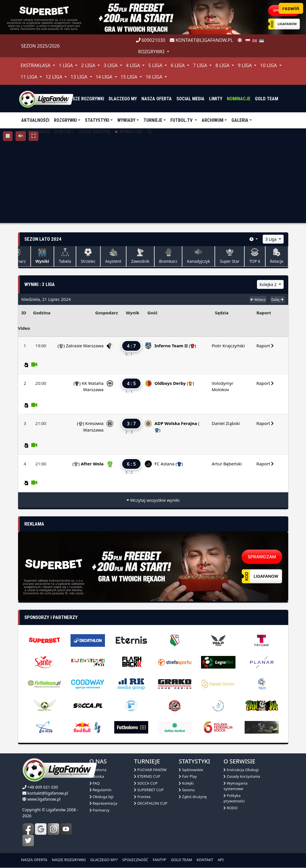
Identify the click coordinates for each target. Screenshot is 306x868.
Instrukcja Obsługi (241, 770)
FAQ (95, 783)
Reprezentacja (103, 803)
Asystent (113, 256)
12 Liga (54, 77)
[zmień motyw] (240, 40)
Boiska (97, 776)
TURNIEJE (153, 120)
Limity (216, 99)
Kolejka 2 (269, 284)
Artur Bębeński (227, 464)
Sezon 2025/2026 (41, 46)
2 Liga (89, 65)
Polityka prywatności (234, 798)
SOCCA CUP (146, 783)
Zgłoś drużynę (193, 797)
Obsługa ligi (102, 797)
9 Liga (245, 65)
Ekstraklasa (36, 65)
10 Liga (269, 65)
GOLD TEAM (182, 860)
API (221, 860)
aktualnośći (35, 120)
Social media (190, 99)
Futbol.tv (182, 120)
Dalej (277, 300)
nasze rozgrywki (85, 99)
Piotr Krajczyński (228, 346)
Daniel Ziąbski (226, 423)
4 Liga (133, 65)
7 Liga (201, 65)
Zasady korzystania (242, 776)
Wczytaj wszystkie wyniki (153, 500)
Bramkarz (168, 256)
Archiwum (213, 120)
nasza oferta (157, 99)
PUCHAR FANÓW (150, 770)
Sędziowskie (191, 770)
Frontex (142, 797)
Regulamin (101, 790)
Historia (98, 770)
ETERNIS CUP (147, 776)
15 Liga (130, 77)
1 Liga (66, 65)
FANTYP (160, 860)
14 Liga (104, 77)
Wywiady (126, 120)
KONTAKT (205, 860)
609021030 (151, 40)
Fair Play (188, 776)
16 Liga (155, 77)
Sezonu (187, 790)
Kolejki (186, 783)
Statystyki (97, 120)
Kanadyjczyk (198, 256)
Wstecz (258, 300)
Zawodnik (140, 256)
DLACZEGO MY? (104, 860)
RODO (230, 808)
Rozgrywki (65, 120)
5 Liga (156, 65)
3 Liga (111, 65)
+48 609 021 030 (43, 787)
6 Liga (178, 65)
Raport (265, 346)
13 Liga (79, 77)
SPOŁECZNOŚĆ (135, 860)
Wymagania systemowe (235, 786)
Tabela (65, 256)
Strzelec (88, 256)
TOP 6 (255, 256)
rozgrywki (152, 52)
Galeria (240, 120)
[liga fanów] (46, 99)
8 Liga (223, 65)
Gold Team (267, 99)
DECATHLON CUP (151, 803)
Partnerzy (100, 810)
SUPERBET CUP (149, 790)
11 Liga (30, 77)
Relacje (277, 256)
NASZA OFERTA (34, 860)
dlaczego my (123, 99)
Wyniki (42, 256)
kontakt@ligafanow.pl (201, 40)
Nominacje (239, 99)
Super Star (230, 256)
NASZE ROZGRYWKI (69, 860)
